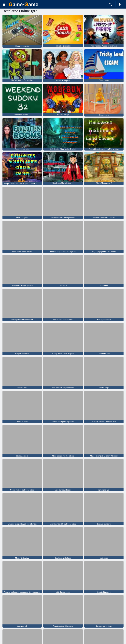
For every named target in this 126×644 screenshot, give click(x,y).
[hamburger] (4, 4)
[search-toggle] (110, 4)
